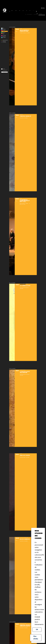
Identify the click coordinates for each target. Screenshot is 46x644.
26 (32, 14)
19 (26, 14)
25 (31, 14)
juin (30, 11)
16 (23, 14)
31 (36, 14)
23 (29, 14)
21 (27, 14)
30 (35, 14)
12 (19, 14)
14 (21, 14)
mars (20, 11)
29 (34, 14)
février (16, 11)
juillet (34, 11)
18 (25, 14)
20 (27, 14)
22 (28, 14)
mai (27, 11)
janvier (12, 11)
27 (33, 14)
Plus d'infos (36, 638)
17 (24, 14)
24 (30, 14)
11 (19, 14)
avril (23, 11)
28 (34, 14)
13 (20, 14)
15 (22, 14)
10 (18, 14)
